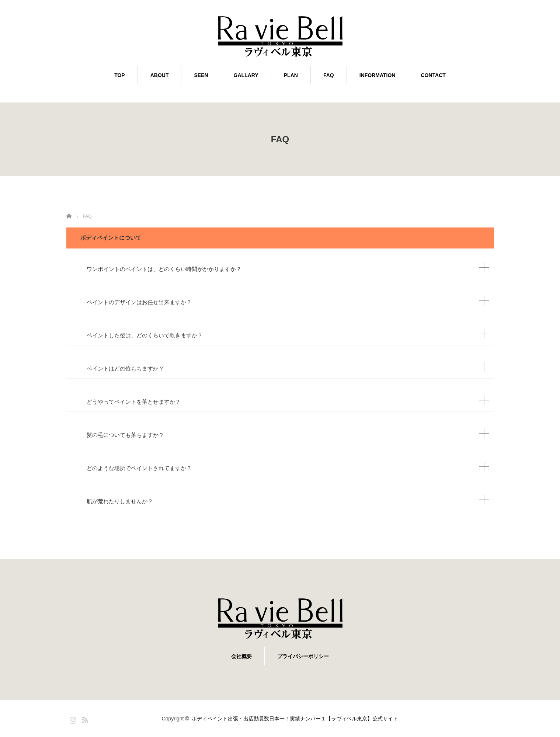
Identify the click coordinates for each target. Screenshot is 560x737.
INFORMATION (378, 75)
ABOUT (160, 75)
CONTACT (433, 75)
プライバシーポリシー (303, 656)
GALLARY (246, 75)
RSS (84, 719)
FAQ (329, 75)
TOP (120, 75)
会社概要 (241, 656)
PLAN (291, 75)
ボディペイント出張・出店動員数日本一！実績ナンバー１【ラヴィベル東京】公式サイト (298, 719)
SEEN (201, 75)
